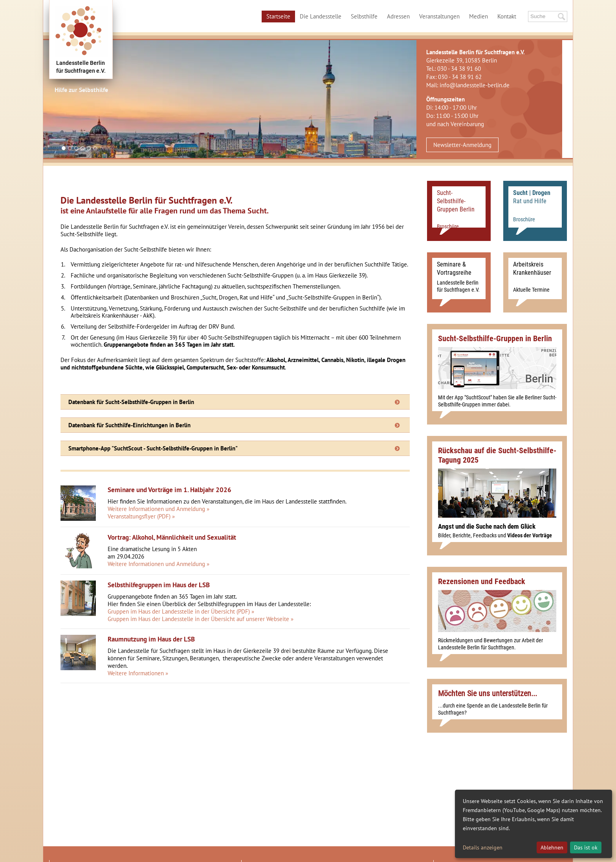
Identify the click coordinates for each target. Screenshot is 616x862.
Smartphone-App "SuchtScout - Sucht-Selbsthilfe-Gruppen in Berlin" (153, 448)
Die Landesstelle (321, 16)
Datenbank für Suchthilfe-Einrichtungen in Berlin (129, 425)
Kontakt (507, 16)
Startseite (278, 16)
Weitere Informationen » (138, 673)
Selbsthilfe (364, 16)
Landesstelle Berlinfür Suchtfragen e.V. (81, 67)
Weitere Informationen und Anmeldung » (159, 509)
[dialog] (533, 824)
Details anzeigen (483, 847)
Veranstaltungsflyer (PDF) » (141, 516)
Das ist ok (586, 847)
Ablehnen (552, 847)
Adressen (398, 16)
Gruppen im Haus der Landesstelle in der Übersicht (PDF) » (181, 611)
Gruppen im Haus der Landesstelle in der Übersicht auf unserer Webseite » (201, 619)
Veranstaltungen (439, 16)
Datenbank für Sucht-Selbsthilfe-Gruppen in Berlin (131, 402)
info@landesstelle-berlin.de (475, 85)
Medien (478, 16)
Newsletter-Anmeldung (462, 145)
